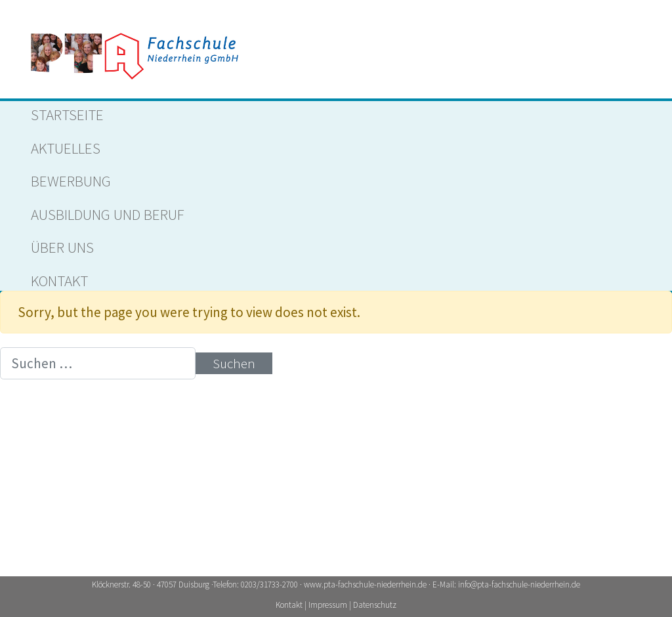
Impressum (329, 605)
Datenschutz (375, 605)
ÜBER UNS (62, 247)
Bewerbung (71, 181)
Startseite (67, 115)
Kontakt (59, 281)
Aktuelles (66, 148)
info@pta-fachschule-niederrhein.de (519, 585)
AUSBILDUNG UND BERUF (108, 214)
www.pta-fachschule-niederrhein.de (365, 585)
